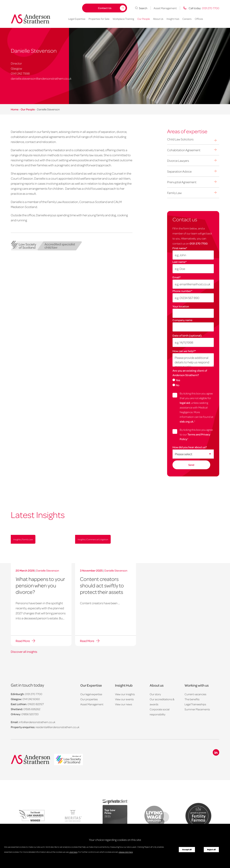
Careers (187, 19)
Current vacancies (195, 694)
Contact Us (105, 8)
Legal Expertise (77, 19)
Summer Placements (197, 709)
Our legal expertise (91, 694)
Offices (199, 19)
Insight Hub (173, 19)
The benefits (192, 699)
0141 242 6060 (31, 699)
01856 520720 (30, 714)
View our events (124, 699)
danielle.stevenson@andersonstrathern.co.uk (41, 78)
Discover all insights (24, 652)
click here (73, 852)
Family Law (174, 193)
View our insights (125, 694)
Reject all (211, 849)
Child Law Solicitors (180, 139)
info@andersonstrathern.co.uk (37, 722)
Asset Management (165, 8)
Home (15, 109)
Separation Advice (179, 171)
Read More (23, 641)
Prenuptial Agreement (182, 182)
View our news (124, 704)
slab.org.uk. (187, 421)
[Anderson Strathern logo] (31, 19)
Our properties (89, 699)
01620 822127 (36, 704)
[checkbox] (193, 382)
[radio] (193, 380)
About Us (158, 19)
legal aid (185, 403)
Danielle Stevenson (48, 570)
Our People (144, 19)
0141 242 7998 (20, 73)
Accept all (187, 849)
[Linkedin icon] (216, 752)
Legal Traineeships (195, 704)
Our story (155, 694)
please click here (126, 852)
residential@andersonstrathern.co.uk (57, 727)
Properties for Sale (99, 19)
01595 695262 (32, 709)
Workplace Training (123, 19)
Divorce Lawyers (178, 161)
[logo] (68, 760)
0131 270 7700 (199, 243)
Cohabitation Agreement (184, 150)
